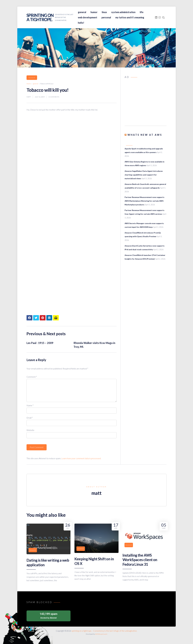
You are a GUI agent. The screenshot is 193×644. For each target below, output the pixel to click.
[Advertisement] (146, 103)
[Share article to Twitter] (36, 318)
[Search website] (163, 17)
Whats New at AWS (145, 135)
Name (30, 405)
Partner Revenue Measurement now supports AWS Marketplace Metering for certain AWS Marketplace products (144, 201)
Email (30, 418)
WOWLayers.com (101, 634)
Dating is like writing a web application (48, 562)
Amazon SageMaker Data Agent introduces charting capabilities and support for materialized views (144, 175)
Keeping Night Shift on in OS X (94, 561)
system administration (123, 12)
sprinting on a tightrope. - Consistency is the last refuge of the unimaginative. (104, 631)
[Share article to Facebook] (29, 318)
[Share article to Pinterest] (43, 318)
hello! (81, 23)
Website (30, 430)
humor (94, 12)
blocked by (49, 615)
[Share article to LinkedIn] (49, 318)
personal (106, 17)
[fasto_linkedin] (156, 17)
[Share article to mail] (56, 318)
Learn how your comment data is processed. (81, 458)
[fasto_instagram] (160, 17)
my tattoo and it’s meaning (130, 17)
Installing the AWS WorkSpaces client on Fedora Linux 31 (140, 560)
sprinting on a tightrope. (40, 17)
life (142, 12)
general (82, 12)
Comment (32, 377)
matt (29, 97)
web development (88, 17)
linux (104, 12)
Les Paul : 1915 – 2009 (40, 343)
